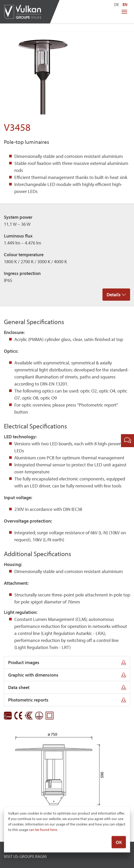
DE (117, 4)
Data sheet (67, 687)
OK (119, 842)
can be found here (43, 830)
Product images (67, 662)
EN (125, 4)
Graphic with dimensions (67, 675)
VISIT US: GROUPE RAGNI (25, 856)
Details (116, 295)
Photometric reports (67, 700)
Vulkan (25, 12)
